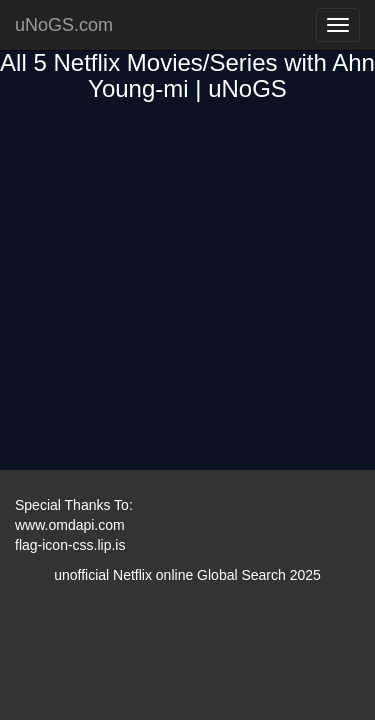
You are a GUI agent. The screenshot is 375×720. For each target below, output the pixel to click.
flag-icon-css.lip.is (70, 545)
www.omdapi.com (70, 525)
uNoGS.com (64, 25)
